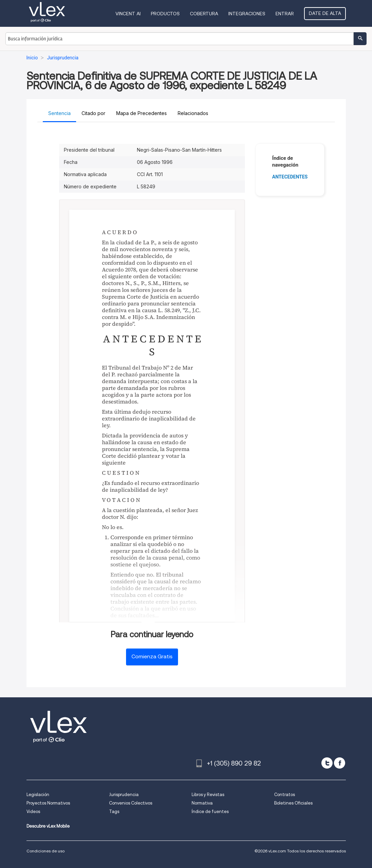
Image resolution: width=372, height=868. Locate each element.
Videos (33, 812)
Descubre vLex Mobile (48, 826)
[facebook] (340, 763)
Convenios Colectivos (131, 803)
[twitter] (327, 763)
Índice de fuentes (210, 812)
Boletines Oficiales (293, 803)
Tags (114, 812)
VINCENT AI (128, 14)
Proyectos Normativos (48, 803)
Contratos (285, 795)
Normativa (202, 803)
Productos (165, 14)
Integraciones (247, 14)
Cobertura (204, 14)
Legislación (38, 795)
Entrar (285, 14)
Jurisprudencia (124, 795)
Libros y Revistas (208, 795)
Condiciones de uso (46, 851)
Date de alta (325, 13)
